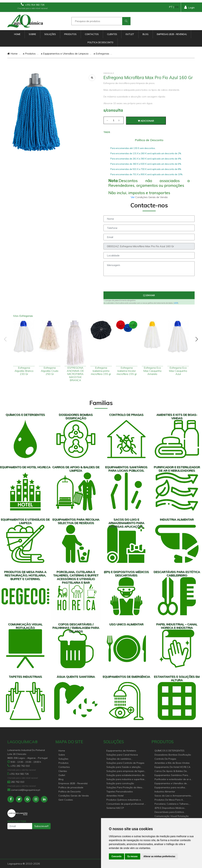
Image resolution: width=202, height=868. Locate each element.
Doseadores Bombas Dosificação (173, 755)
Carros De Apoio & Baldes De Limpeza (171, 771)
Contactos (92, 34)
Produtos (70, 34)
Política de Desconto (100, 42)
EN (177, 7)
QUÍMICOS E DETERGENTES (169, 751)
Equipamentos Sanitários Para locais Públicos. (171, 775)
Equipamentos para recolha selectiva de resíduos (170, 788)
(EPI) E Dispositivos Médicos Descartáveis (169, 808)
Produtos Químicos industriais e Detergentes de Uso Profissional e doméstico (125, 800)
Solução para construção (120, 783)
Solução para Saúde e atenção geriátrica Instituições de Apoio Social (123, 767)
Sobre (32, 34)
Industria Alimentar (165, 792)
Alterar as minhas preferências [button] (159, 856)
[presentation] (149, 285)
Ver (133, 197)
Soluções (50, 34)
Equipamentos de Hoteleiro (121, 751)
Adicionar (146, 121)
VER (176, 303)
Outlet (130, 34)
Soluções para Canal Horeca (122, 755)
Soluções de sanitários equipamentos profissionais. (122, 759)
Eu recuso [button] (133, 856)
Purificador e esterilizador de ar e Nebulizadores (173, 780)
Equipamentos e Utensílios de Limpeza (65, 54)
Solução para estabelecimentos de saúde (125, 775)
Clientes (112, 34)
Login (189, 7)
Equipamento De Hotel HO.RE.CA (172, 767)
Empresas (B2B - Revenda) (172, 34)
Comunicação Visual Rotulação (172, 816)
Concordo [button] (117, 856)
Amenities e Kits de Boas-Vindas (172, 763)
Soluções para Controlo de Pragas (125, 763)
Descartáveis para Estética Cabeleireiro (169, 812)
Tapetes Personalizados (120, 792)
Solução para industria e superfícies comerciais (126, 780)
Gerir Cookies (66, 800)
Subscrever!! (41, 826)
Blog (146, 34)
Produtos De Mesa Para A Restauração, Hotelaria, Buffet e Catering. (172, 800)
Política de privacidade (71, 787)
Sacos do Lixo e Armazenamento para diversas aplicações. (173, 796)
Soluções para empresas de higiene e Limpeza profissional (126, 771)
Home (17, 34)
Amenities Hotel (115, 796)
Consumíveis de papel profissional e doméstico (126, 804)
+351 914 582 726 (33, 4)
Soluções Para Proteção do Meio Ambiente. (124, 788)
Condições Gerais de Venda (74, 796)
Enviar (149, 295)
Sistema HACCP (115, 808)
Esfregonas (101, 54)
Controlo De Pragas (165, 759)
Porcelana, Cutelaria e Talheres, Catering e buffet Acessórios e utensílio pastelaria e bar (172, 804)
